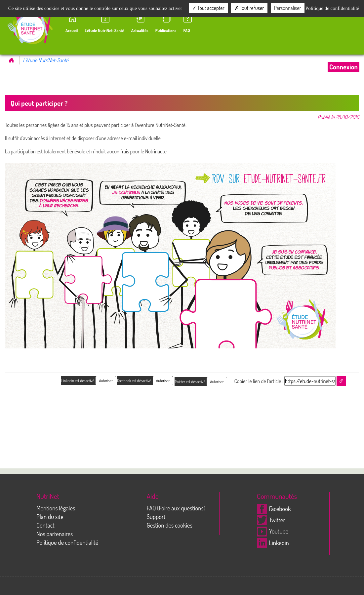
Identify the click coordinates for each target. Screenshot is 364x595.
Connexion (344, 67)
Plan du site (50, 516)
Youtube (273, 531)
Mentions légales (56, 508)
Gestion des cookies (170, 525)
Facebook (274, 509)
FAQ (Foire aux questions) (176, 508)
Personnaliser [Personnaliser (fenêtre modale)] (288, 8)
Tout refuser (249, 8)
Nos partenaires (55, 534)
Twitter (271, 520)
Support (156, 516)
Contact (45, 525)
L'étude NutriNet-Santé (46, 60)
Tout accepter (208, 8)
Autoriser (217, 382)
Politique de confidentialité (67, 542)
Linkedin (273, 543)
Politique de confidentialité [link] (332, 8)
